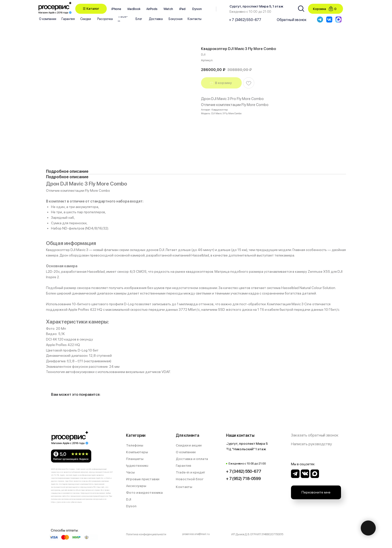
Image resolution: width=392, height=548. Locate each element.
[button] (91, 9)
